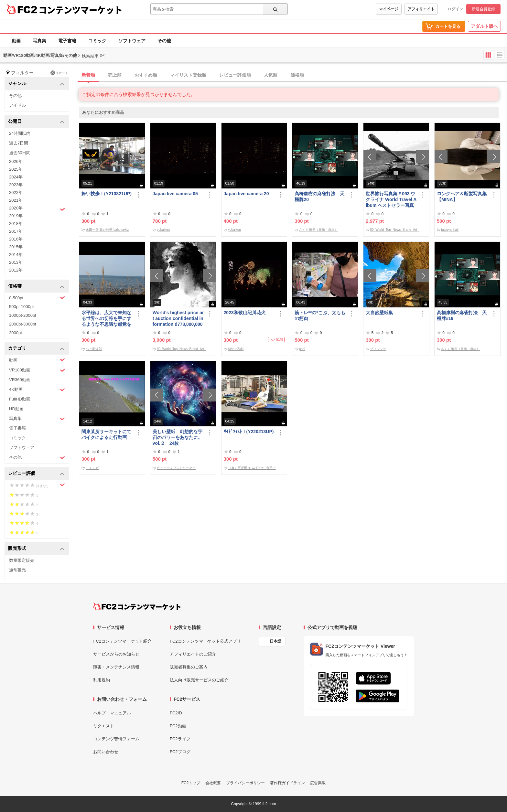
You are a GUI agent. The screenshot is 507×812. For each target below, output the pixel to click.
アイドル (17, 105)
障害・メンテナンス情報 (116, 667)
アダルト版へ (484, 26)
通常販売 (17, 570)
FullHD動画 (20, 399)
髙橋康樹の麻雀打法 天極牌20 (319, 197)
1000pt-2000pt (23, 315)
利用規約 (102, 680)
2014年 (16, 255)
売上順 (115, 75)
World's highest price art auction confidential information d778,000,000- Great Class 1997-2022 (178, 319)
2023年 (16, 185)
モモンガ (92, 468)
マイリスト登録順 (188, 75)
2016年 (16, 239)
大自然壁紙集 (379, 313)
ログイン (455, 9)
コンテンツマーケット (81, 10)
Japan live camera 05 (175, 194)
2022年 (16, 192)
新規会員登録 (483, 9)
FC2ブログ (180, 752)
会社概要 (213, 783)
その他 (164, 41)
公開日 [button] (36, 122)
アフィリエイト (421, 9)
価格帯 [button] (36, 287)
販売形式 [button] (36, 549)
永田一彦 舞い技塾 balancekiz (107, 230)
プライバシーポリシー (245, 783)
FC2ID (176, 713)
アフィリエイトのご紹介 (193, 654)
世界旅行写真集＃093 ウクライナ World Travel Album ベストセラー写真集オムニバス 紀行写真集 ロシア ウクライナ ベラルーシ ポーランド (391, 200)
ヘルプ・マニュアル (112, 713)
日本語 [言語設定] (275, 641)
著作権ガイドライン (287, 783)
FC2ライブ (180, 739)
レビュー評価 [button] (36, 474)
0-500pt (37, 298)
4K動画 (37, 390)
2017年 (16, 231)
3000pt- (16, 333)
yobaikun (163, 230)
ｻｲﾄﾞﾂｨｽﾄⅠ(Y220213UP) (249, 432)
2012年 (16, 270)
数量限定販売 (22, 560)
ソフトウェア (132, 41)
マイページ (389, 9)
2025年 (16, 169)
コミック (97, 41)
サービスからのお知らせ (116, 654)
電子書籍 (67, 41)
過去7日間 (19, 143)
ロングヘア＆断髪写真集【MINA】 (462, 197)
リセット (59, 73)
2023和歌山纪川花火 (245, 313)
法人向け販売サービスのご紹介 (199, 680)
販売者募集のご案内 (189, 667)
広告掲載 (318, 783)
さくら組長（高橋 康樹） (318, 230)
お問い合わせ (106, 752)
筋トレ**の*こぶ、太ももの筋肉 (320, 315)
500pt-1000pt (22, 307)
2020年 (37, 209)
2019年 (16, 216)
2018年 (16, 224)
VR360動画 (20, 380)
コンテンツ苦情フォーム (116, 739)
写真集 (39, 41)
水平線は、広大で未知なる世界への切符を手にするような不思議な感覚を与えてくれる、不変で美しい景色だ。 (106, 319)
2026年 (16, 161)
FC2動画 (178, 726)
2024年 (16, 177)
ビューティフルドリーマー (176, 468)
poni (302, 349)
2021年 (16, 200)
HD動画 (16, 409)
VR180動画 (37, 370)
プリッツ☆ (378, 349)
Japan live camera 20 (246, 194)
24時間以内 (20, 133)
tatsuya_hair (450, 230)
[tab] (293, 75)
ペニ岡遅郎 (94, 349)
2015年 (16, 247)
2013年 (16, 262)
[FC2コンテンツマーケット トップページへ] (137, 606)
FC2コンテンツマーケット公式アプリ (205, 641)
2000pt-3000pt (23, 324)
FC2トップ (191, 783)
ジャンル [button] (36, 84)
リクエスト (104, 726)
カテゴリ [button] (36, 349)
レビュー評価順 (235, 75)
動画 (16, 41)
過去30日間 (20, 153)
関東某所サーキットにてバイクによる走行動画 (106, 434)
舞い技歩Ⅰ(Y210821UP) (107, 194)
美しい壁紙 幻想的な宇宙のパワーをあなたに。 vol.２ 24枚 (178, 437)
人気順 (271, 75)
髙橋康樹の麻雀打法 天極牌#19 (462, 315)
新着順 (88, 75)
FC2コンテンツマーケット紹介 (122, 641)
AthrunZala (236, 349)
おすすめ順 (146, 75)
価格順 (297, 75)
